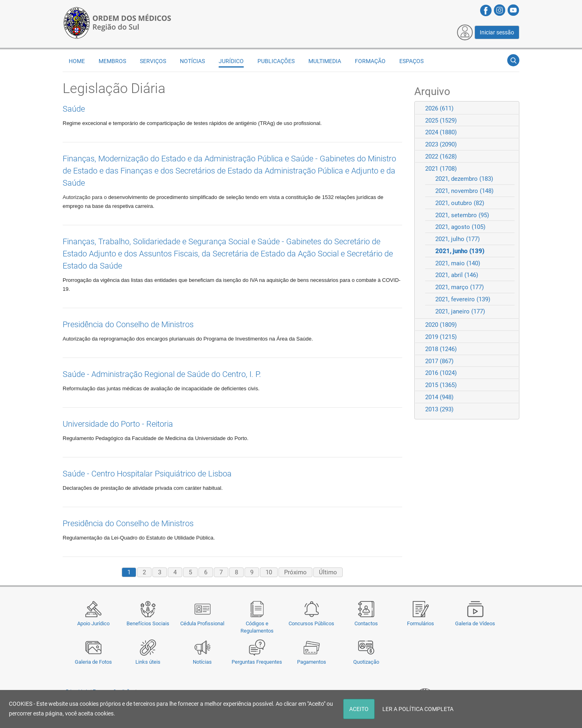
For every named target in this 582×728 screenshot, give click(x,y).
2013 (439, 409)
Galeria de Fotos (93, 662)
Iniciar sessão (497, 32)
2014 (439, 397)
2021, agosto (460, 227)
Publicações (276, 61)
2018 (441, 349)
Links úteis (148, 662)
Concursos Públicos (311, 623)
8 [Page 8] (236, 572)
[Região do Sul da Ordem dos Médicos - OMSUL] (117, 21)
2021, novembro (464, 191)
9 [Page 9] (252, 572)
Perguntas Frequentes (257, 662)
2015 (441, 385)
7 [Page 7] (221, 572)
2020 (441, 325)
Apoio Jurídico (93, 623)
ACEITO (359, 709)
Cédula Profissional (202, 623)
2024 (441, 132)
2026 (439, 108)
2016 (441, 373)
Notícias (202, 662)
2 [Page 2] (144, 572)
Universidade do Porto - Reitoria (118, 424)
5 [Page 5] (190, 572)
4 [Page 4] (175, 572)
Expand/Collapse (509, 108)
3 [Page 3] (160, 572)
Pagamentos (312, 662)
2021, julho (458, 239)
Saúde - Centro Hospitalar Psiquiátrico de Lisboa (147, 474)
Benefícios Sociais (148, 623)
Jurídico (231, 61)
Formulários (421, 623)
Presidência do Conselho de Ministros (128, 324)
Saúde (74, 109)
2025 (441, 121)
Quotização (366, 662)
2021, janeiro (460, 311)
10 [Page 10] (269, 572)
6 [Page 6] (206, 572)
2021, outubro (460, 203)
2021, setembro (462, 215)
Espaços (411, 61)
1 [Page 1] (129, 572)
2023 (441, 144)
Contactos (366, 623)
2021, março (460, 287)
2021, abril (457, 275)
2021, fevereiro (463, 299)
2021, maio (458, 263)
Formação (370, 61)
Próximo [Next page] (295, 572)
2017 (439, 361)
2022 (441, 157)
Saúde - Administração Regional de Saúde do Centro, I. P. (162, 374)
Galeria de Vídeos (475, 623)
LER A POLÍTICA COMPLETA (418, 709)
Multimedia (325, 61)
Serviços (153, 61)
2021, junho (460, 251)
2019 (441, 337)
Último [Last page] (328, 572)
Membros (112, 61)
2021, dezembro (464, 179)
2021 (441, 169)
